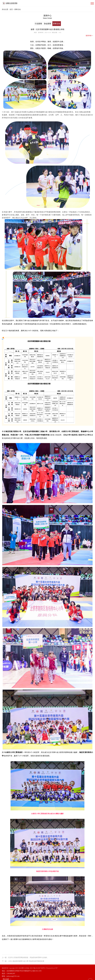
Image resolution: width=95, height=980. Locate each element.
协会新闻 (48, 23)
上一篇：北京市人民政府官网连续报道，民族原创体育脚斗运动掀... (24, 955)
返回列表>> (89, 34)
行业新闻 (39, 23)
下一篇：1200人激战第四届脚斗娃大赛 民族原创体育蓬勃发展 (22, 958)
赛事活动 (58, 23)
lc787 (56, 966)
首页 (12, 9)
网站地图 (6, 977)
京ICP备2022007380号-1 (38, 966)
